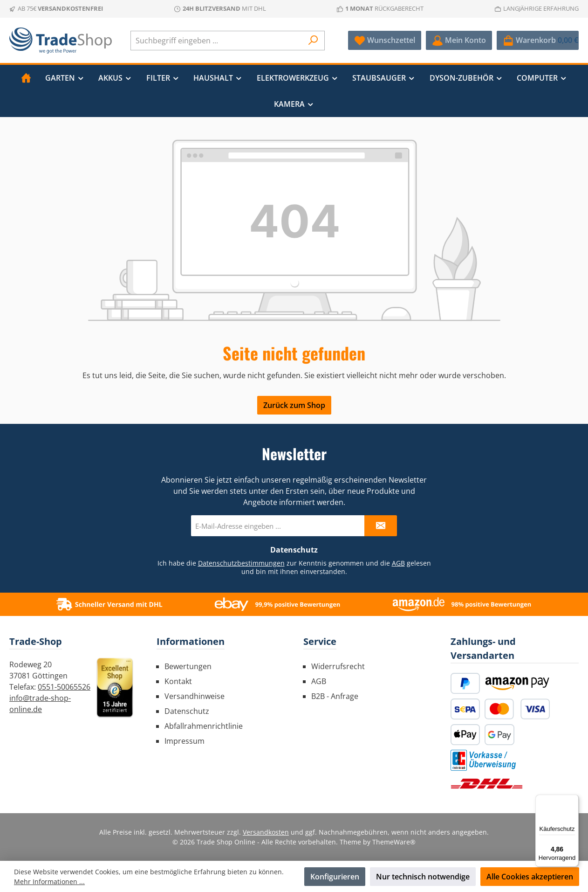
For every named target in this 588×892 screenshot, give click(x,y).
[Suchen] (313, 41)
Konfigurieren (335, 877)
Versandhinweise (195, 696)
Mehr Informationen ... (49, 882)
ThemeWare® (394, 842)
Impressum (185, 741)
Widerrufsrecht (338, 666)
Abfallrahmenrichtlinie (204, 726)
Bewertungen (188, 666)
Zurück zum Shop (294, 405)
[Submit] (381, 526)
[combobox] (217, 41)
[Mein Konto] (459, 40)
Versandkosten (266, 832)
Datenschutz (187, 711)
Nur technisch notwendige (423, 877)
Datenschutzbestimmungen (241, 563)
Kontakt (178, 681)
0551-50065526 (64, 687)
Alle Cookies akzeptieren (530, 877)
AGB (398, 563)
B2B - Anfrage (335, 696)
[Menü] (573, 800)
